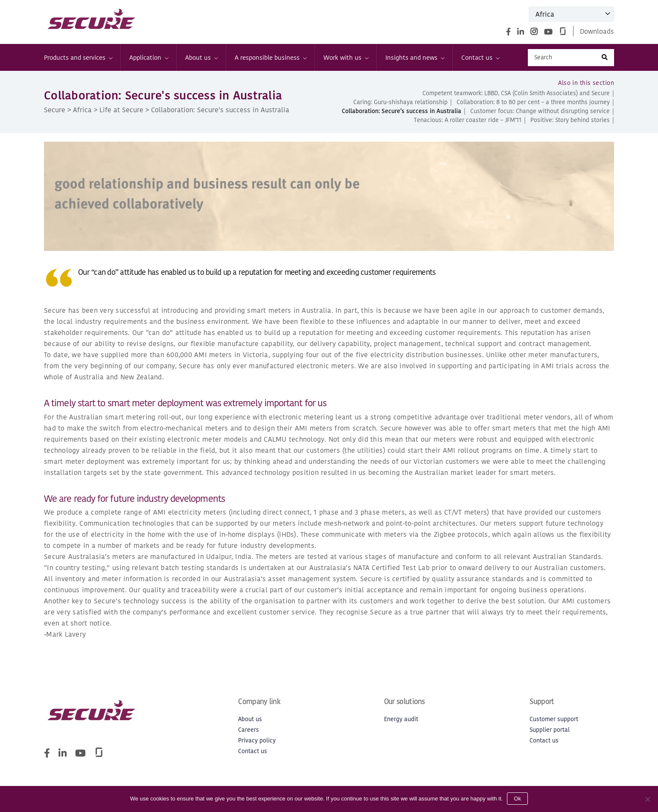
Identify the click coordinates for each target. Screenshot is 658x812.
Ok (517, 799)
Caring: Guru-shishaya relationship (400, 102)
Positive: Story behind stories (570, 120)
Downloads (597, 31)
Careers (249, 730)
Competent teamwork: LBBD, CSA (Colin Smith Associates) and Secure (516, 93)
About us (201, 57)
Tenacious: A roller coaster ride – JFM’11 (468, 120)
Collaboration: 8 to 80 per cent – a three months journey (533, 102)
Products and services (78, 57)
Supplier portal (550, 730)
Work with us (346, 57)
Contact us (480, 57)
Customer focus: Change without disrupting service (540, 111)
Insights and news (415, 57)
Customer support (554, 719)
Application (148, 57)
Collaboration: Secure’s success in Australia (402, 111)
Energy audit (401, 719)
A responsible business (270, 57)
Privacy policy (257, 741)
